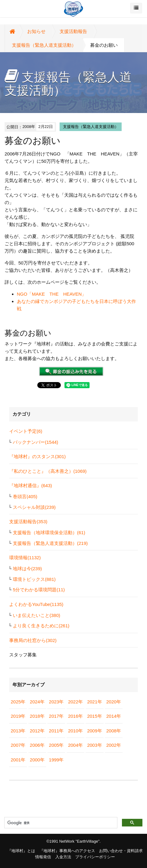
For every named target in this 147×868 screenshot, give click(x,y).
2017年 (56, 716)
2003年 (94, 745)
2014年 (114, 716)
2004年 (75, 745)
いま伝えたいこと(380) (37, 615)
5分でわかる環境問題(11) (39, 590)
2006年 (37, 745)
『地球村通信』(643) (31, 485)
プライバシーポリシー (95, 857)
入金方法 (63, 857)
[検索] (60, 823)
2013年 (18, 731)
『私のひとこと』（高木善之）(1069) (48, 471)
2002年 (114, 745)
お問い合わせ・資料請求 (121, 851)
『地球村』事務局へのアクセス (67, 851)
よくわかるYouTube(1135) (36, 604)
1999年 (56, 760)
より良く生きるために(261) (41, 626)
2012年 (37, 731)
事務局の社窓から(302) (33, 640)
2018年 (37, 716)
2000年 (37, 760)
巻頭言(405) (25, 496)
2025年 (18, 702)
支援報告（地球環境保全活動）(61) (49, 532)
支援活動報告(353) (28, 522)
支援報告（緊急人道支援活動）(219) (50, 543)
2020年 (114, 702)
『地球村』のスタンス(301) (37, 456)
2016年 (75, 716)
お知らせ (36, 31)
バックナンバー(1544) (35, 442)
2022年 (75, 702)
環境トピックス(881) (34, 579)
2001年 (18, 760)
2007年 (18, 745)
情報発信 (43, 857)
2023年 (56, 702)
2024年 (37, 702)
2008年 (114, 731)
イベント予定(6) (26, 431)
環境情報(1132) (25, 558)
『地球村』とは (21, 851)
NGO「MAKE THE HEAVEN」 (51, 294)
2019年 (18, 716)
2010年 (75, 731)
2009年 (94, 731)
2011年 (56, 731)
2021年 (94, 702)
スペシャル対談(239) (34, 507)
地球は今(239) (27, 569)
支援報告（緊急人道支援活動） (44, 45)
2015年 (94, 716)
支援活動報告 (73, 31)
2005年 (56, 745)
